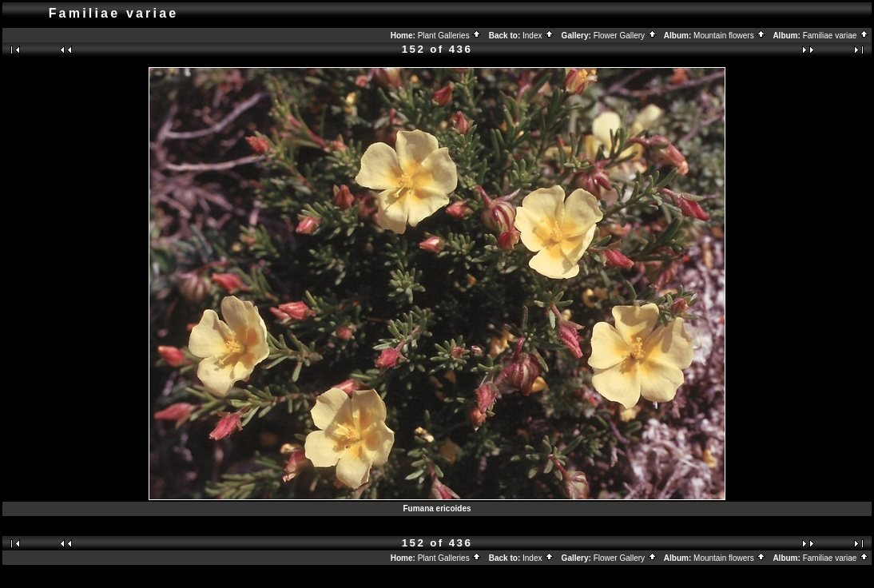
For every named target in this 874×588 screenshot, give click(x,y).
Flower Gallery (626, 36)
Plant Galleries (450, 36)
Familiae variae (836, 36)
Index (538, 36)
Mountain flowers (730, 36)
